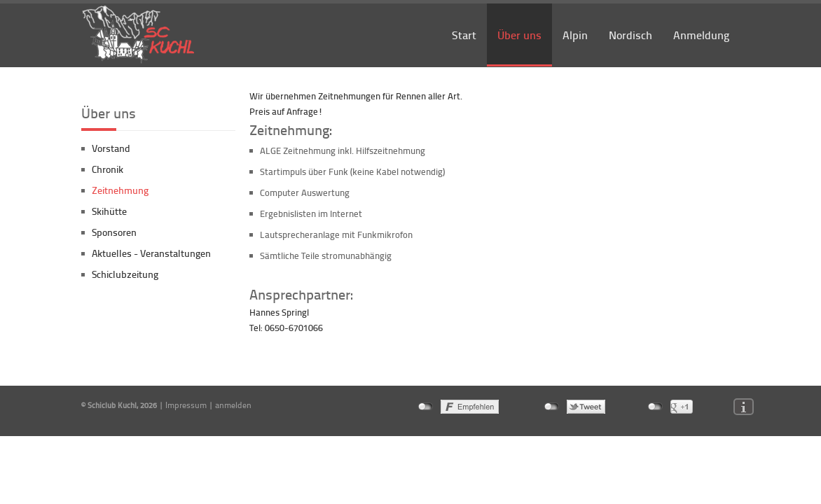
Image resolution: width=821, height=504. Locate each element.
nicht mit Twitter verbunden (552, 407)
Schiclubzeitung (125, 274)
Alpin (575, 35)
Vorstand (111, 148)
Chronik (108, 169)
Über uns (519, 35)
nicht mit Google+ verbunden (655, 407)
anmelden (233, 405)
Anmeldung (701, 35)
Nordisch (630, 35)
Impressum (186, 405)
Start (464, 35)
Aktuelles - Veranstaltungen (151, 253)
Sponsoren (114, 232)
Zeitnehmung (120, 190)
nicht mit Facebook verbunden (426, 407)
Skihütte (109, 211)
